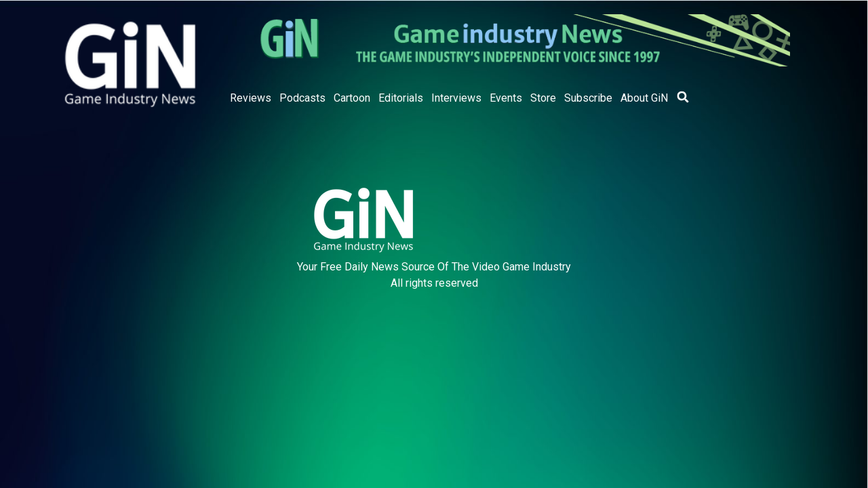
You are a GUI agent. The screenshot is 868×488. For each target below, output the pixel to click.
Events (506, 98)
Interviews (456, 98)
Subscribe (588, 98)
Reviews (251, 98)
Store (543, 98)
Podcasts (302, 98)
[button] (683, 97)
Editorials (401, 98)
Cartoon (352, 98)
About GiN (644, 98)
